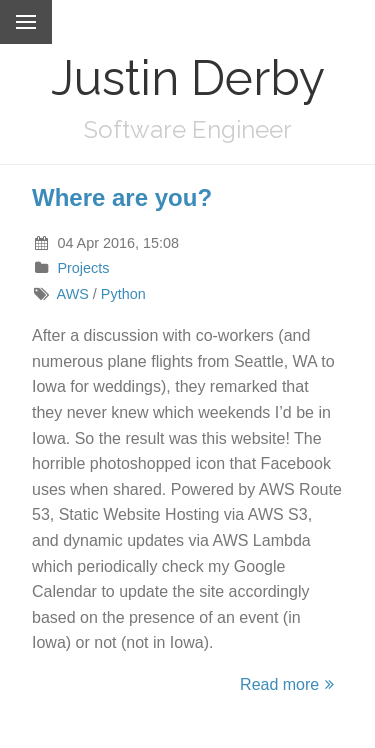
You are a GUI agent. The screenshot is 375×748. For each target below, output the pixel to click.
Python (123, 294)
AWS (73, 294)
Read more (290, 684)
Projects (83, 268)
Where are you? (122, 197)
